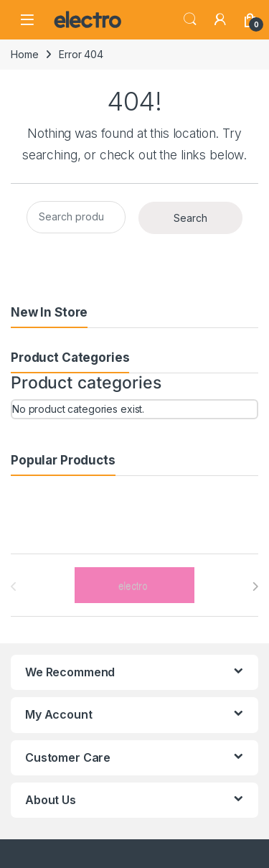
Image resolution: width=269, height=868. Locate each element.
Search (190, 19)
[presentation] (255, 587)
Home (24, 54)
